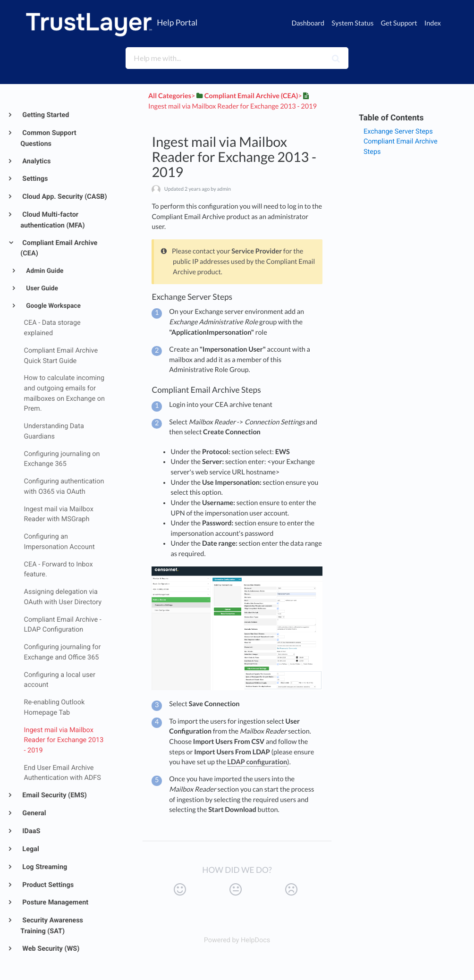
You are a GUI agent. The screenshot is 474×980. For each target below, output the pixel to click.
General (34, 813)
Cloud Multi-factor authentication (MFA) (52, 220)
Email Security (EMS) (54, 795)
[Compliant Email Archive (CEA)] (246, 96)
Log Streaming (44, 867)
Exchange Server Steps (398, 131)
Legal (30, 849)
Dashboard (308, 23)
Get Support (399, 23)
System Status (352, 23)
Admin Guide (44, 271)
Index (433, 23)
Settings (34, 179)
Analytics (36, 161)
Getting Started (45, 115)
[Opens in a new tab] (237, 940)
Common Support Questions (48, 138)
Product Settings (47, 885)
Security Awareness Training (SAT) (52, 926)
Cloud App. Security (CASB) (64, 197)
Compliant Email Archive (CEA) (59, 248)
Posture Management (55, 902)
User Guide (41, 288)
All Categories (170, 96)
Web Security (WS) (50, 949)
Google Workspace (53, 306)
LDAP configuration (258, 762)
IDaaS (31, 831)
